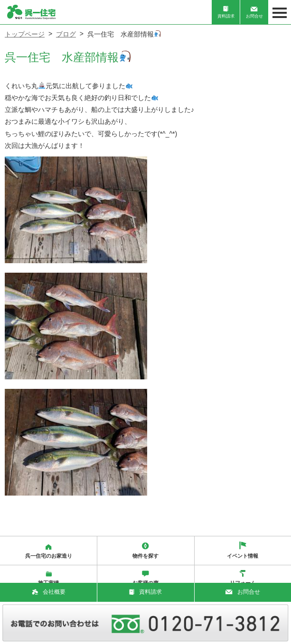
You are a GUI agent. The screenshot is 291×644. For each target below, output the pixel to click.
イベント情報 (243, 550)
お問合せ (254, 13)
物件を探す (145, 551)
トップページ (25, 34)
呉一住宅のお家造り (49, 551)
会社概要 (49, 592)
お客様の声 (145, 578)
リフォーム (243, 578)
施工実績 (48, 579)
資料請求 (226, 12)
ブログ (66, 34)
